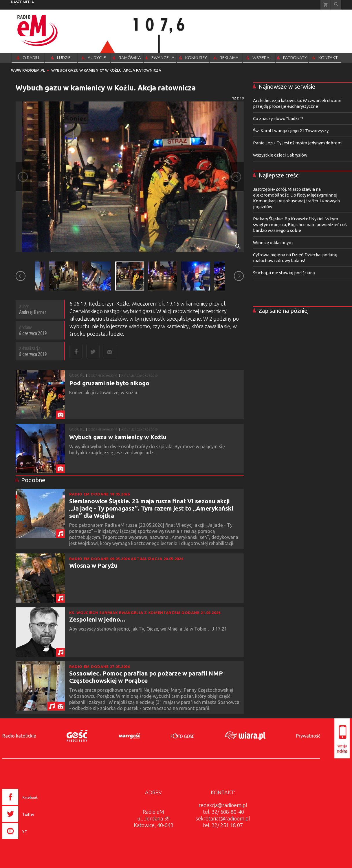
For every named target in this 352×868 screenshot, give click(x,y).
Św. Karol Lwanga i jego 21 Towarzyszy (291, 131)
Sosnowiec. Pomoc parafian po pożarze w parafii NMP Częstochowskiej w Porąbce (146, 677)
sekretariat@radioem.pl (223, 818)
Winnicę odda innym (273, 243)
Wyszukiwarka (336, 5)
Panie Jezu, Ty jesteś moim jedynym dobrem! (298, 143)
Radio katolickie (19, 736)
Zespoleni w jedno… (97, 619)
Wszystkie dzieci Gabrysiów (280, 155)
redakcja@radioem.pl (223, 805)
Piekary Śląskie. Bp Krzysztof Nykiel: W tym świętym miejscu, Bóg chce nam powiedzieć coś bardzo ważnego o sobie (300, 225)
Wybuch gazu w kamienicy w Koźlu (118, 437)
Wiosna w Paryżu (93, 565)
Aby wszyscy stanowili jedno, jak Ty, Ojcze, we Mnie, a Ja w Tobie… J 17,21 (149, 629)
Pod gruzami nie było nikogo (109, 383)
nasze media (22, 2)
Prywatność (308, 736)
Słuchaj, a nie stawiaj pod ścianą (284, 273)
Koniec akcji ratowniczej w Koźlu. (104, 393)
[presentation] (32, 840)
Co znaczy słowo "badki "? (278, 118)
